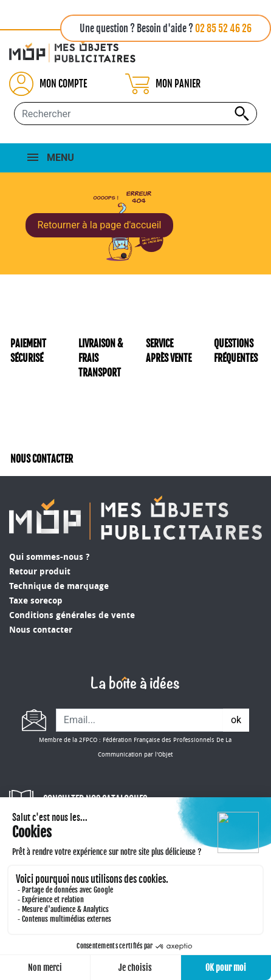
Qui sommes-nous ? (49, 557)
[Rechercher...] (135, 114)
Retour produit (40, 572)
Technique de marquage (59, 586)
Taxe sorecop (36, 601)
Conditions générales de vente (72, 615)
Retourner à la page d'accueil (100, 225)
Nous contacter (41, 630)
